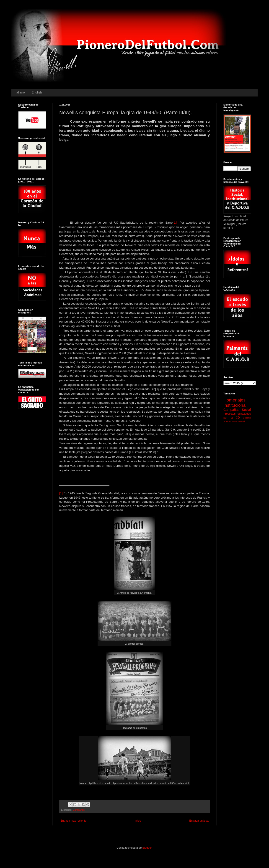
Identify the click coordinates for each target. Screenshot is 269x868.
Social (246, 410)
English (37, 92)
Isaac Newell (238, 421)
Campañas (79, 810)
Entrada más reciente (73, 821)
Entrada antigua (199, 821)
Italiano (20, 92)
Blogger (147, 848)
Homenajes (234, 400)
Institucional (235, 405)
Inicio (138, 821)
